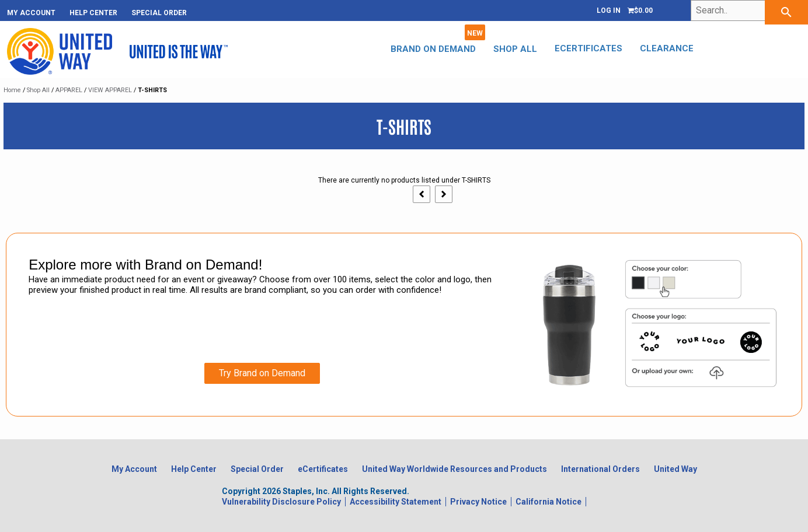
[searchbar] (786, 12)
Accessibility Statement (396, 502)
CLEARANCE (658, 48)
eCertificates (580, 48)
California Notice (548, 502)
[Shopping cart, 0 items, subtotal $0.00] (640, 10)
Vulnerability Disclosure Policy (281, 502)
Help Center (93, 13)
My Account (31, 13)
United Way (675, 469)
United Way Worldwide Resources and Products (454, 469)
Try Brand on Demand (262, 373)
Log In (609, 10)
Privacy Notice (478, 502)
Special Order (159, 13)
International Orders (600, 469)
